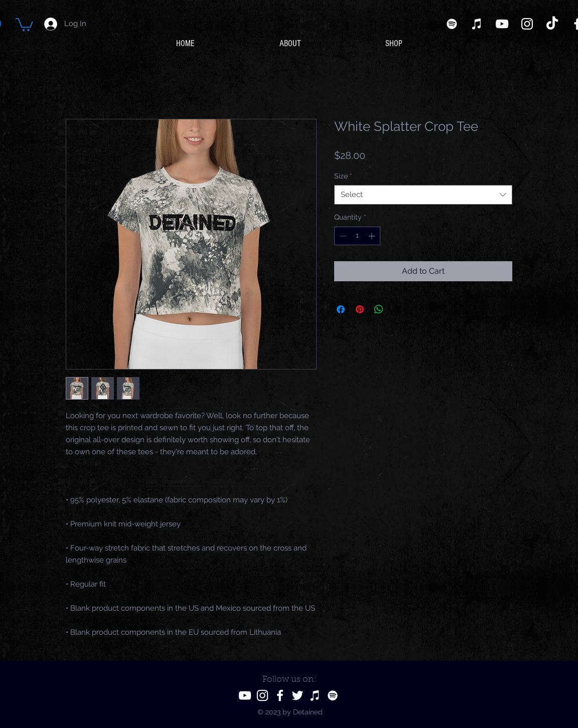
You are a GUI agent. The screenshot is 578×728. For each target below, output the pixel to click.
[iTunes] (477, 24)
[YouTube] (502, 24)
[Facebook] (280, 695)
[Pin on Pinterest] (360, 309)
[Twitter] (298, 695)
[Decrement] (342, 236)
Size (343, 176)
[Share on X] (398, 309)
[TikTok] (552, 24)
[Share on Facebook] (341, 309)
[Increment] (373, 236)
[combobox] (423, 195)
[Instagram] (527, 24)
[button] (24, 24)
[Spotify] (452, 24)
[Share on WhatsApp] (379, 309)
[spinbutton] (357, 236)
